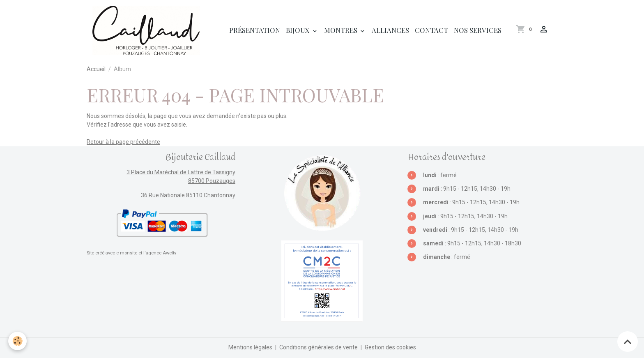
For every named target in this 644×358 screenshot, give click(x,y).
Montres (342, 30)
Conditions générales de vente (319, 347)
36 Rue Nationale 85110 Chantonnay (188, 195)
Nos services (478, 30)
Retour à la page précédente (123, 142)
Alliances (390, 30)
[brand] (147, 30)
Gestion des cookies (390, 347)
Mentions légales (250, 347)
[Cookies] (17, 341)
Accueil (96, 69)
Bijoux (299, 30)
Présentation (255, 30)
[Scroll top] (628, 342)
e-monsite (127, 253)
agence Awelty (161, 253)
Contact (431, 30)
